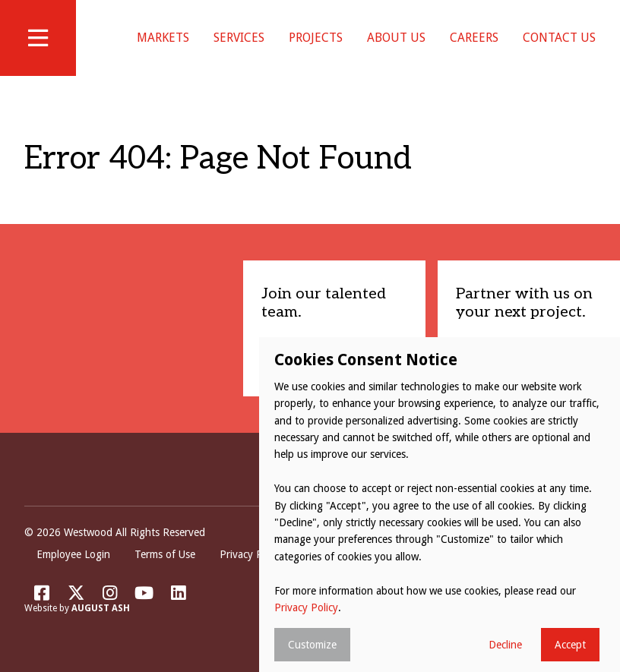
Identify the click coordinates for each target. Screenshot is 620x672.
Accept (570, 645)
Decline (505, 645)
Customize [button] (312, 645)
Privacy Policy (251, 554)
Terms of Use (165, 554)
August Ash (101, 608)
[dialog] (440, 505)
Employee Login (73, 554)
